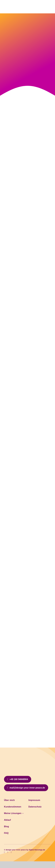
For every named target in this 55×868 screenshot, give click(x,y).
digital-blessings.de (37, 850)
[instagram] (8, 852)
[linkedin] (11, 852)
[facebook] (4, 852)
